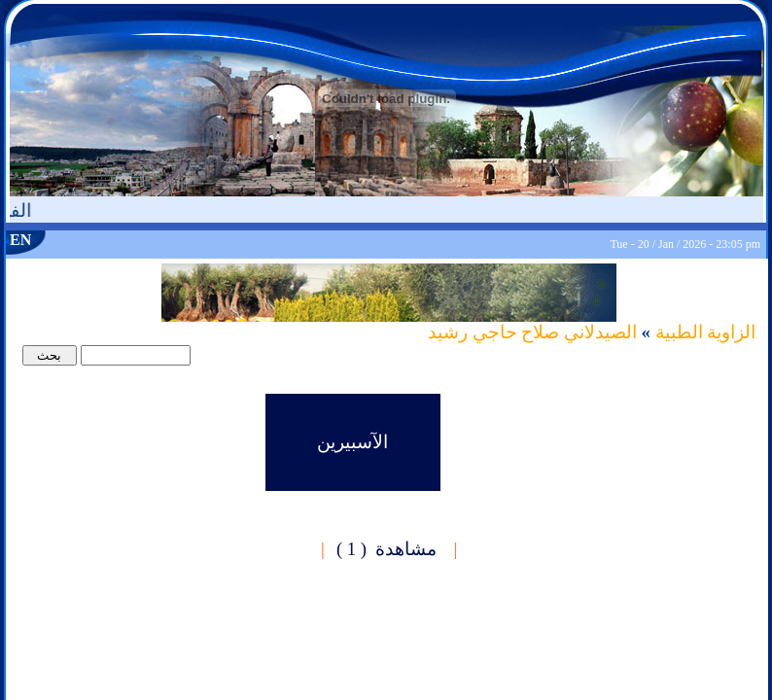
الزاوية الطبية (703, 332)
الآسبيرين (352, 442)
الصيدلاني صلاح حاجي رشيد (532, 332)
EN (20, 240)
